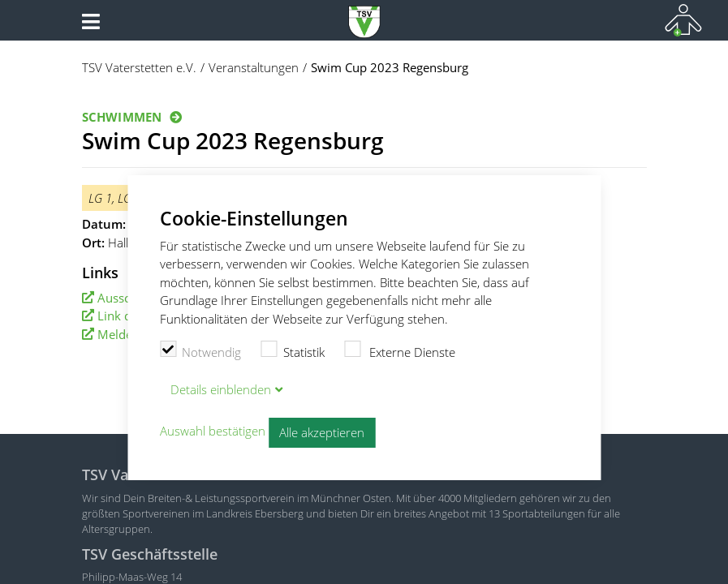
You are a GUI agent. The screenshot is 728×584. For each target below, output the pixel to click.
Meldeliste (126, 334)
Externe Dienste (400, 350)
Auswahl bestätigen (213, 431)
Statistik (293, 350)
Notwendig (201, 350)
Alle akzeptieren (322, 432)
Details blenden (221, 389)
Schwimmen (122, 117)
